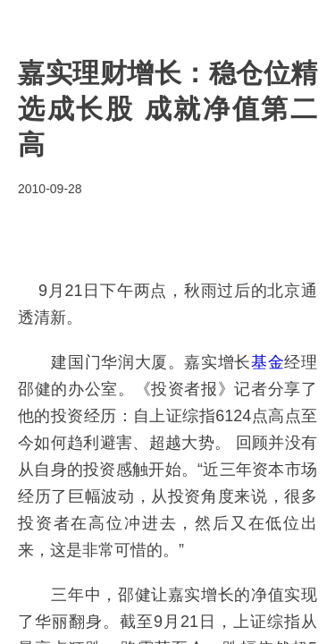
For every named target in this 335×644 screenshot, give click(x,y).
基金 (268, 362)
